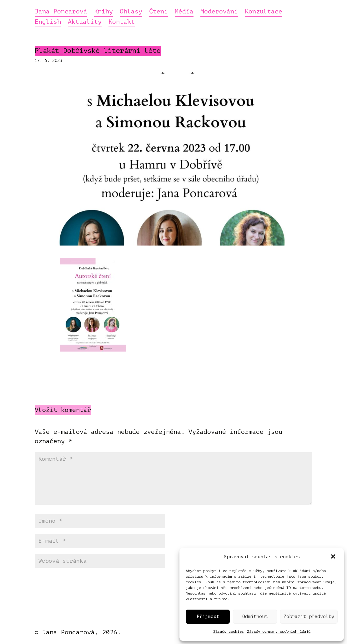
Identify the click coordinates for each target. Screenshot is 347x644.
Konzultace (264, 12)
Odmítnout (255, 617)
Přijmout (208, 617)
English (48, 22)
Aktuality (85, 22)
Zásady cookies (229, 631)
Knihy (103, 12)
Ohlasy (131, 12)
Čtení (158, 12)
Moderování (219, 12)
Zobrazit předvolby (309, 617)
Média (184, 12)
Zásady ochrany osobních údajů (279, 631)
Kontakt (122, 22)
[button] (334, 557)
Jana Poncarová (61, 12)
